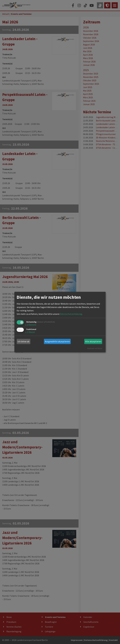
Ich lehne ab (23, 341)
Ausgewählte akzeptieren (57, 341)
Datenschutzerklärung (71, 314)
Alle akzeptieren (93, 341)
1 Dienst (30, 332)
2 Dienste (31, 325)
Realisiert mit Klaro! (95, 348)
